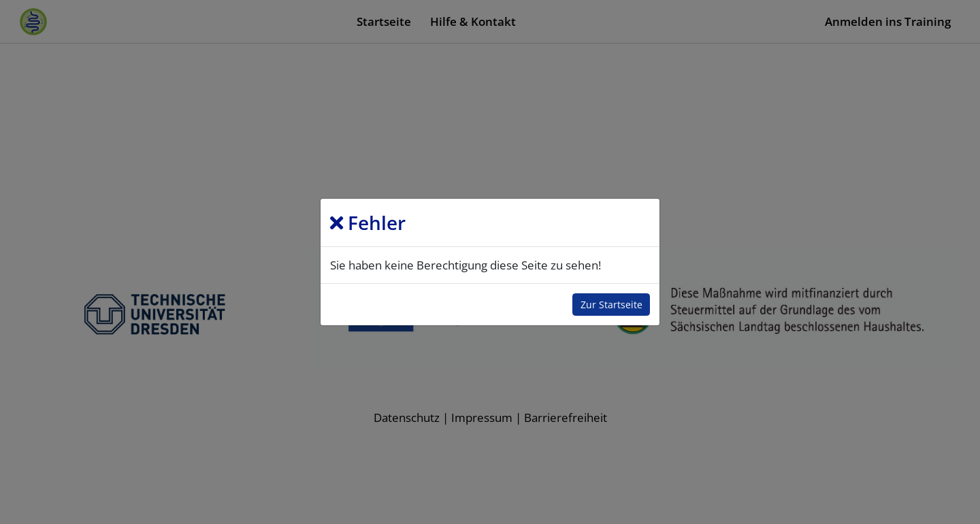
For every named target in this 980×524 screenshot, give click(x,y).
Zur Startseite (611, 305)
